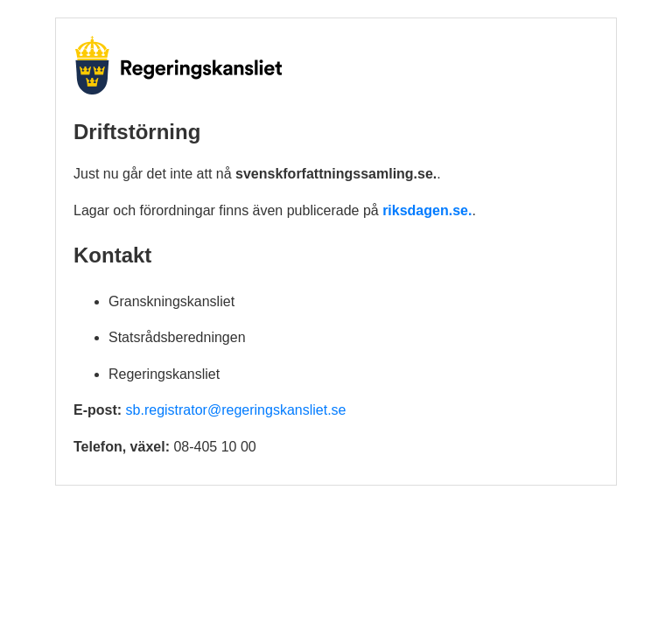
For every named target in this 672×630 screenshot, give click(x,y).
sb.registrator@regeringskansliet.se (236, 410)
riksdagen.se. (427, 210)
